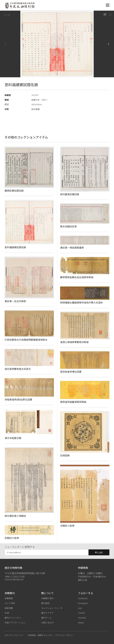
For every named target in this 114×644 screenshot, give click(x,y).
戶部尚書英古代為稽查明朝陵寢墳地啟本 (26, 340)
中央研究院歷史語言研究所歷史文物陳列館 (20, 5)
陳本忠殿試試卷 (68, 227)
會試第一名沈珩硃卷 (15, 301)
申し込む (99, 552)
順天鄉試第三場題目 (15, 516)
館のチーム (46, 618)
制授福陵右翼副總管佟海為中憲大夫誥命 (81, 303)
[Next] (108, 44)
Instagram (83, 603)
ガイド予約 (10, 603)
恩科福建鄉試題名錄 (15, 247)
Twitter (81, 613)
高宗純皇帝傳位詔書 (71, 372)
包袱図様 (65, 456)
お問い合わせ (47, 623)
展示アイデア (47, 613)
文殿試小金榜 (67, 526)
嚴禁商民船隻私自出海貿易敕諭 (77, 277)
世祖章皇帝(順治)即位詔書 (18, 400)
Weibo (81, 623)
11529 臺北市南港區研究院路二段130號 (25, 573)
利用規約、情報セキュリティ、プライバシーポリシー (51, 635)
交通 (7, 613)
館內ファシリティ (13, 618)
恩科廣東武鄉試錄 (70, 194)
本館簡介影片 (47, 598)
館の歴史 (45, 603)
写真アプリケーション (15, 623)
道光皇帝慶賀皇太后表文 (18, 369)
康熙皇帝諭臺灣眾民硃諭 (73, 402)
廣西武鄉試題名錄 (14, 191)
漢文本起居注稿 (13, 438)
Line (80, 608)
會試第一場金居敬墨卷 (72, 248)
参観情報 (9, 598)
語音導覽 (9, 608)
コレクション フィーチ (52, 608)
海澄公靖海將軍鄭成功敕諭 (74, 342)
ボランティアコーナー (14, 635)
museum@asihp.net (14, 579)
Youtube (82, 618)
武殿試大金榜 (12, 538)
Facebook (83, 598)
